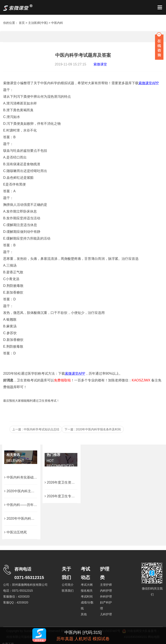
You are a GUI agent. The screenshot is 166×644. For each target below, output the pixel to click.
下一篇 (93, 429)
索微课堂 (100, 64)
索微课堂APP (75, 374)
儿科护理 (106, 614)
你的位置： (11, 23)
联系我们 (68, 591)
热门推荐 (54, 455)
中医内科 (57, 23)
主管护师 (106, 585)
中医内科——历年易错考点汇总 (29, 505)
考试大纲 (87, 585)
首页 (22, 23)
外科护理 (106, 597)
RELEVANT (15, 461)
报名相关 (87, 591)
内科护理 (106, 591)
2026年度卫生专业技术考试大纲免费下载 (77, 496)
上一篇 (36, 429)
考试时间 (87, 597)
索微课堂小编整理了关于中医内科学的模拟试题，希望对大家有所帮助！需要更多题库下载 (71, 83)
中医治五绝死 (16, 532)
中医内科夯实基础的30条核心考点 (31, 477)
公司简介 (68, 585)
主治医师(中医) (38, 23)
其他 (84, 614)
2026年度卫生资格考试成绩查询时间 (73, 482)
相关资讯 (13, 455)
